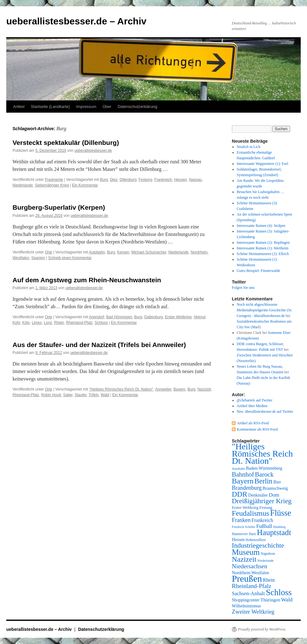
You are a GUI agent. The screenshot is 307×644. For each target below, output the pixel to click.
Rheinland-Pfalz (79, 323)
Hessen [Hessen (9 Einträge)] (238, 539)
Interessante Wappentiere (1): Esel (263, 164)
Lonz (48, 323)
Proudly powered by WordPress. (262, 629)
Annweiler (163, 389)
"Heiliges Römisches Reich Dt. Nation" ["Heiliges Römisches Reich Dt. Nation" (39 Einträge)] (262, 454)
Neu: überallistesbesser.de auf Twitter (265, 411)
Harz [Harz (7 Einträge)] (252, 534)
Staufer (81, 395)
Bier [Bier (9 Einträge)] (277, 482)
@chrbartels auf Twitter (255, 400)
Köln (26, 323)
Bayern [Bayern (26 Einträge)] (243, 481)
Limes (37, 323)
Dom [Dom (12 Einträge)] (274, 495)
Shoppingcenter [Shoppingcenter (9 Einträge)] (246, 600)
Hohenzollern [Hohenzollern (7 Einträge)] (256, 540)
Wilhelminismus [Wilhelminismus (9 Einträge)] (246, 606)
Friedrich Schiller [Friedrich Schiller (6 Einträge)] (244, 527)
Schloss (101, 323)
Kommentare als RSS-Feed (257, 429)
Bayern (180, 389)
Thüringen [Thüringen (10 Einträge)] (271, 600)
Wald (105, 395)
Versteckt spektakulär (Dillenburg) (66, 143)
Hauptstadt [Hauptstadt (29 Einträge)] (274, 532)
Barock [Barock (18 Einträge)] (264, 474)
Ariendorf (97, 317)
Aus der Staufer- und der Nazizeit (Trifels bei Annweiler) (99, 345)
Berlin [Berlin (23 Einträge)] (263, 481)
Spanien (38, 258)
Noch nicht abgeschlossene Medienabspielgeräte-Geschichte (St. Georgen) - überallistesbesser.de (265, 310)
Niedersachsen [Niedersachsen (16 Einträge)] (250, 566)
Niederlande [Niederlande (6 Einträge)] (266, 561)
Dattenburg (154, 317)
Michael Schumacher (149, 252)
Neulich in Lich (249, 147)
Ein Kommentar (85, 185)
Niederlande (23, 185)
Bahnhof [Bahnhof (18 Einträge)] (243, 474)
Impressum (86, 107)
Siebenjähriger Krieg (52, 185)
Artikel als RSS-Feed (253, 423)
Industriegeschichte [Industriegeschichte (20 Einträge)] (258, 545)
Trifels (94, 395)
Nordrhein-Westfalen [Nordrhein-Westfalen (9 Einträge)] (250, 573)
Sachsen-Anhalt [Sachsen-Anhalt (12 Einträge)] (248, 593)
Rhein (59, 323)
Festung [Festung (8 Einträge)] (266, 507)
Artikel (19, 107)
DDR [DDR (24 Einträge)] (239, 494)
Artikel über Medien (252, 406)
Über (107, 107)
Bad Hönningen (119, 317)
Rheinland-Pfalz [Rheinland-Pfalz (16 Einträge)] (252, 586)
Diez (114, 180)
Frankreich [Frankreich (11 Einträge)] (262, 520)
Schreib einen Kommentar (70, 258)
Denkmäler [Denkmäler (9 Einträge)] (258, 495)
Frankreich (163, 180)
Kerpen (123, 252)
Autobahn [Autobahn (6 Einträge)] (238, 469)
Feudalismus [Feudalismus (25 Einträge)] (250, 513)
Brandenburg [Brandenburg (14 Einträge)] (247, 488)
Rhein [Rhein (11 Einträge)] (269, 580)
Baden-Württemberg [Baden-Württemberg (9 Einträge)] (264, 468)
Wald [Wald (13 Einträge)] (287, 600)
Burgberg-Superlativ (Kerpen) (59, 207)
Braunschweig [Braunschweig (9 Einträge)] (275, 488)
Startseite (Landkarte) (50, 107)
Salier (68, 395)
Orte (48, 252)
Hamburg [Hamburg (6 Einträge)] (279, 527)
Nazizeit (204, 389)
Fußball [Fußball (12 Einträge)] (264, 526)
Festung (146, 180)
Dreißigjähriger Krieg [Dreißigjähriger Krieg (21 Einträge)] (262, 501)
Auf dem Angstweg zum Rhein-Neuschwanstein (87, 280)
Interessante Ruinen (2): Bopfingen (263, 243)
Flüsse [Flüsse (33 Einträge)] (281, 513)
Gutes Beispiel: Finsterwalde (259, 271)
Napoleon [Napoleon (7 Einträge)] (268, 554)
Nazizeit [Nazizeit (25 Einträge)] (244, 559)
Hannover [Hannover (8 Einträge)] (240, 534)
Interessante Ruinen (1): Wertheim (263, 248)
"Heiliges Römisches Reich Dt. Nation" (121, 389)
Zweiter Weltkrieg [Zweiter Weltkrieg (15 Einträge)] (253, 612)
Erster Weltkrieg (178, 317)
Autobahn (97, 252)
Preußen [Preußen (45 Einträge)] (247, 579)
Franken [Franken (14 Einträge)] (241, 520)
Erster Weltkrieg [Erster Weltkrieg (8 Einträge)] (245, 507)
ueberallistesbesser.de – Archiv (76, 21)
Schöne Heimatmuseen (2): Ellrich (263, 254)
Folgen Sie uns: (244, 288)
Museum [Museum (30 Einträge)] (246, 552)
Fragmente (54, 180)
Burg (104, 180)
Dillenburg (128, 180)
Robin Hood (51, 395)
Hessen (181, 180)
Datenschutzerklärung (138, 107)
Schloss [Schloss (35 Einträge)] (279, 592)
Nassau (195, 180)
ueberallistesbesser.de (93, 151)
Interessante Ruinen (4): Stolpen (261, 226)
